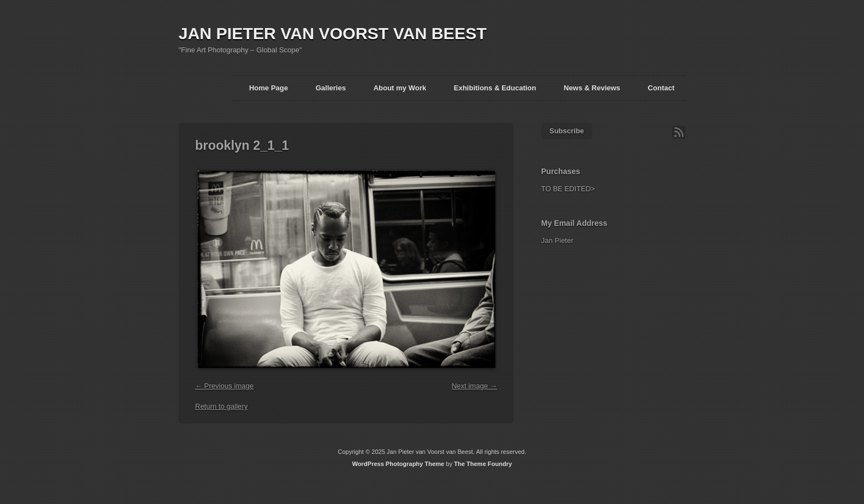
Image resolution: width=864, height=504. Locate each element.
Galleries (331, 88)
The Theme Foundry (483, 464)
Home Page (269, 88)
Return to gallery (221, 406)
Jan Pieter (557, 240)
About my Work (400, 88)
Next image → (474, 386)
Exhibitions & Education (495, 88)
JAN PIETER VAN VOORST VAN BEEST (333, 33)
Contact (661, 88)
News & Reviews (592, 88)
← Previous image (224, 386)
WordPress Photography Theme (398, 464)
